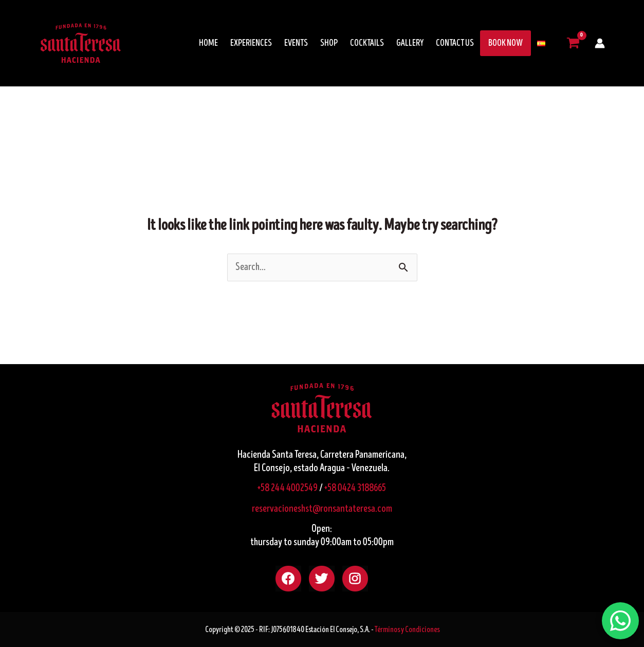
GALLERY (410, 43)
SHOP (329, 43)
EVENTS (296, 43)
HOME (208, 43)
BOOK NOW (505, 43)
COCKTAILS (367, 43)
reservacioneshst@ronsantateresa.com (322, 509)
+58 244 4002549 (288, 488)
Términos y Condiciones (407, 630)
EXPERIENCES (251, 43)
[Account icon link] (600, 43)
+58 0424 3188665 (355, 488)
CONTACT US (455, 43)
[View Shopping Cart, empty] (573, 43)
